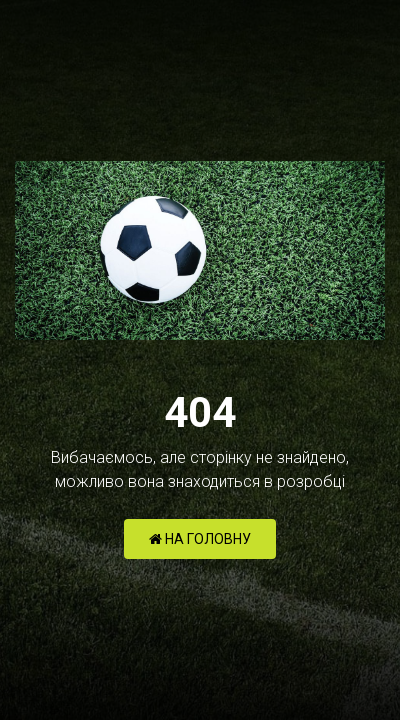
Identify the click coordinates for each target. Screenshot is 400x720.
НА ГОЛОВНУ (200, 539)
